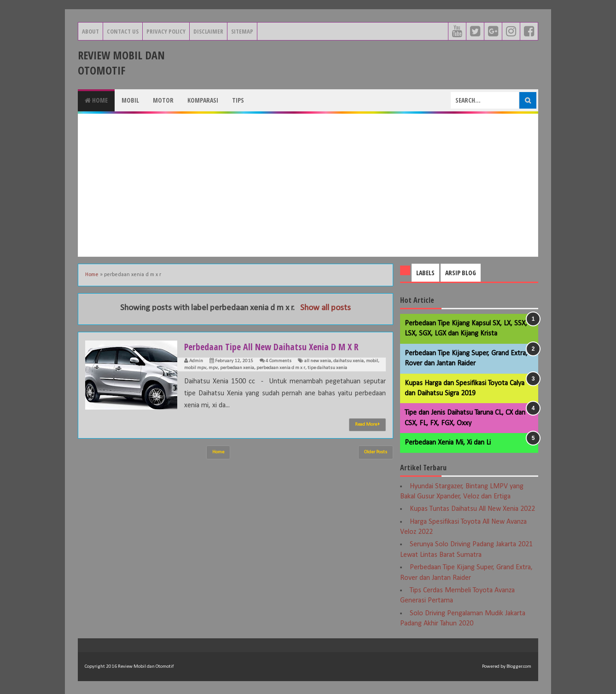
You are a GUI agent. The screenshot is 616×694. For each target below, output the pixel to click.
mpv (213, 368)
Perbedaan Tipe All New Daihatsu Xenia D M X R (280, 346)
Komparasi (203, 100)
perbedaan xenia (237, 368)
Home (96, 100)
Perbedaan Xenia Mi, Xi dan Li (448, 443)
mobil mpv (195, 368)
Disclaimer (208, 31)
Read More (367, 424)
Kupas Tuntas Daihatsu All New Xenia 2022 (472, 509)
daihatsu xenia (349, 361)
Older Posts (376, 452)
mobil (372, 361)
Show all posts (325, 308)
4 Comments (279, 361)
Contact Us (123, 31)
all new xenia (318, 361)
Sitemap (242, 31)
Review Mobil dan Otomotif (121, 63)
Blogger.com (519, 667)
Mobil (130, 100)
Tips (238, 100)
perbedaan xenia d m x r (281, 368)
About (90, 31)
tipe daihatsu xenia (327, 368)
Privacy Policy (166, 31)
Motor (163, 100)
